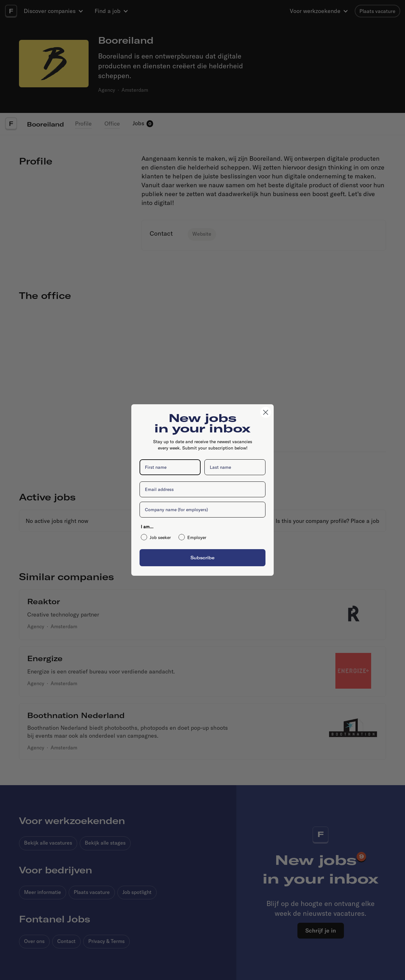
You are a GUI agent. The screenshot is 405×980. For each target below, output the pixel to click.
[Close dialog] (266, 412)
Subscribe (202, 558)
